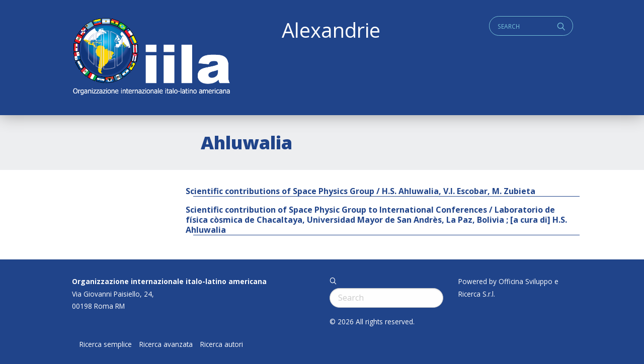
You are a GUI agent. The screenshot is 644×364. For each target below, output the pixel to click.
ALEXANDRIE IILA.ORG (151, 58)
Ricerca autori (222, 344)
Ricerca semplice (106, 344)
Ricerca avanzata (166, 344)
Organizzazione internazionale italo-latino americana (169, 281)
